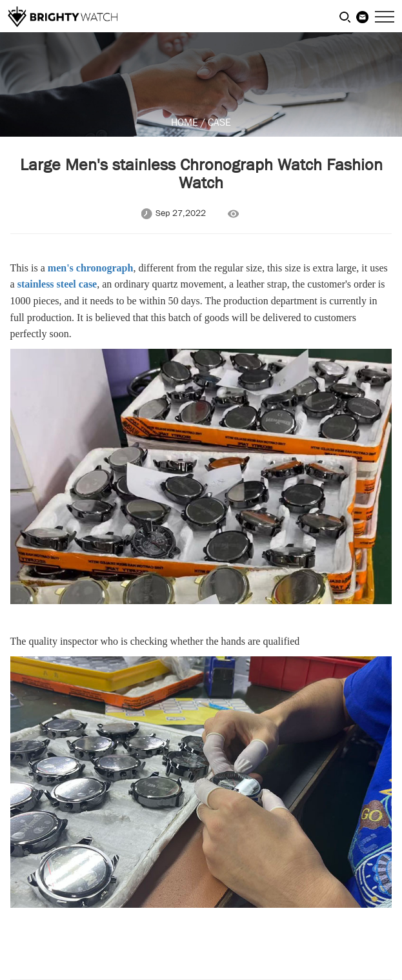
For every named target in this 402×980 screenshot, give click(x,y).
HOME (185, 122)
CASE (219, 122)
